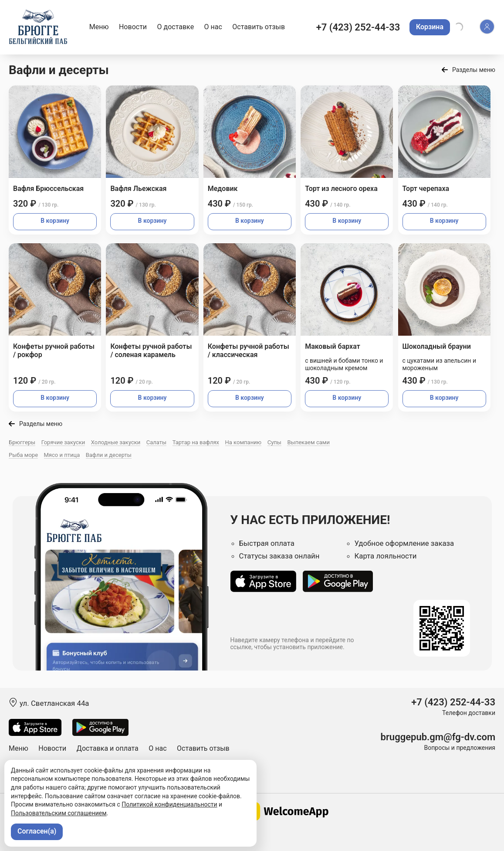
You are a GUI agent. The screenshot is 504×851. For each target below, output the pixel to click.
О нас (213, 27)
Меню (99, 27)
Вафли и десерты (109, 455)
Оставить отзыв (259, 27)
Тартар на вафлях (196, 442)
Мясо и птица (62, 455)
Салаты (156, 442)
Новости (133, 27)
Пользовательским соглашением (59, 813)
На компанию (244, 442)
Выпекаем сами (308, 442)
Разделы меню (474, 70)
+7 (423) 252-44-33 (358, 27)
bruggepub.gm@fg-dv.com (438, 737)
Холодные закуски (116, 442)
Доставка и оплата (108, 748)
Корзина (430, 27)
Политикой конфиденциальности (169, 804)
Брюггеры (22, 442)
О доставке (176, 27)
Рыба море (23, 455)
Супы (274, 442)
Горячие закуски (63, 442)
